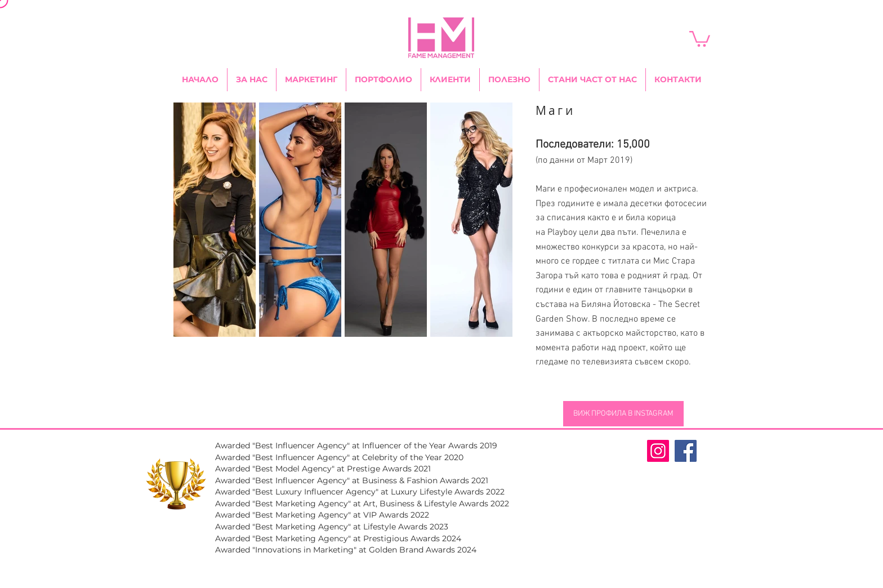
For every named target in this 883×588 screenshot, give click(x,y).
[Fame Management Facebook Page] (686, 451)
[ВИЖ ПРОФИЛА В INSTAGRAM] (623, 414)
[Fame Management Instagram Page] (658, 451)
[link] (700, 38)
